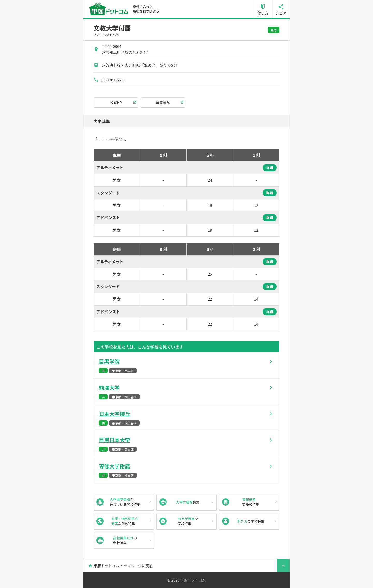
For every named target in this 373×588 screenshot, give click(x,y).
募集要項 (163, 102)
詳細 (270, 168)
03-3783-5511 (113, 80)
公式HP (116, 102)
